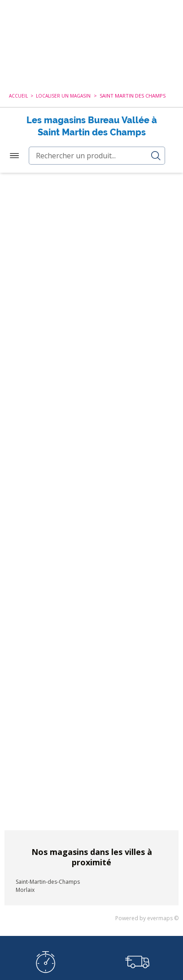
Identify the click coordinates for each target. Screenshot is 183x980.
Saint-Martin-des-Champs (48, 878)
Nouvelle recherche (87, 146)
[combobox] (91, 58)
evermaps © (163, 915)
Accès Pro (156, 22)
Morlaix (25, 886)
